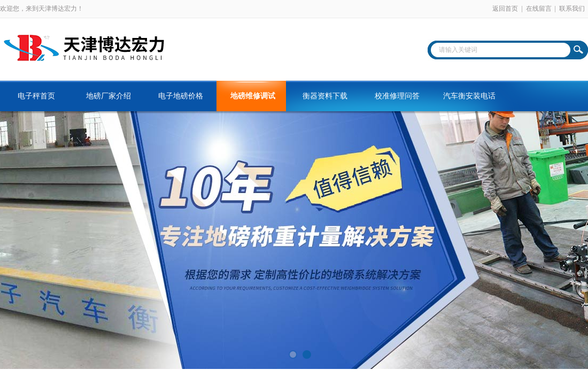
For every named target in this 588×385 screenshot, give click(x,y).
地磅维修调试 (253, 96)
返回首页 (505, 9)
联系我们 (572, 9)
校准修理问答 (397, 96)
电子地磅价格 (181, 96)
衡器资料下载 (325, 96)
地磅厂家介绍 (109, 96)
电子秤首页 (36, 96)
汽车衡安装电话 (469, 96)
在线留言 (539, 9)
